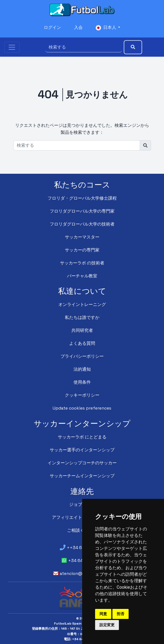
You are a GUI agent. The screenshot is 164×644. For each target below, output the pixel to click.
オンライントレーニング (82, 304)
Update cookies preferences (82, 408)
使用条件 (82, 382)
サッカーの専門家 (82, 250)
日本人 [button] (106, 28)
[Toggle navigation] (12, 47)
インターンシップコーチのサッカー (82, 463)
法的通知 (82, 369)
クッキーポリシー (82, 395)
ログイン (52, 28)
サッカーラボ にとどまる (82, 437)
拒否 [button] (121, 614)
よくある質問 (82, 343)
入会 (78, 28)
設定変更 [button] (107, 625)
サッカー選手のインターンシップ (82, 450)
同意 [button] (103, 614)
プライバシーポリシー (82, 356)
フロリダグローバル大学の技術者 (82, 224)
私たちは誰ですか (82, 317)
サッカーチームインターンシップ (82, 476)
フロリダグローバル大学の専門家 (82, 211)
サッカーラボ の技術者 (82, 263)
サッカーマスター (82, 237)
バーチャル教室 (82, 276)
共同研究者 (82, 330)
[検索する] (83, 47)
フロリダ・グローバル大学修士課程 (82, 198)
